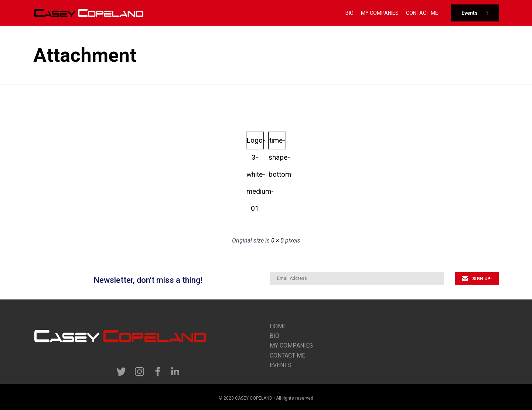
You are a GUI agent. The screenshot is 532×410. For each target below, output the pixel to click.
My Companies (380, 13)
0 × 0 (277, 240)
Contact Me (422, 13)
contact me (287, 355)
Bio (349, 13)
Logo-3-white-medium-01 (255, 143)
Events (280, 365)
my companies (291, 345)
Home (278, 326)
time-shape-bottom (277, 143)
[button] (475, 13)
